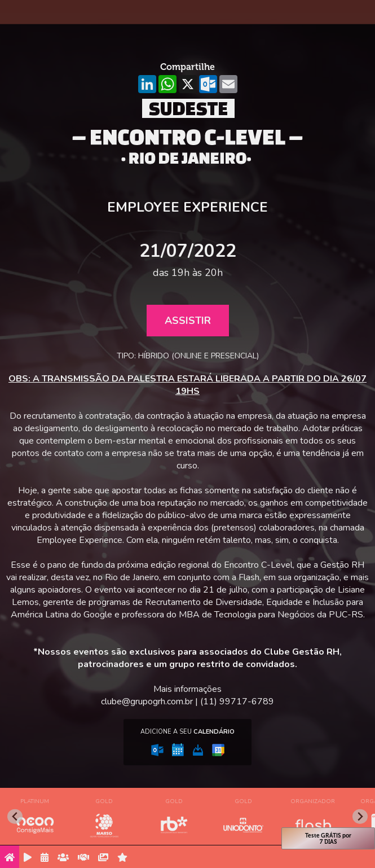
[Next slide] (360, 816)
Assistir (188, 321)
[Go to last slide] (15, 816)
